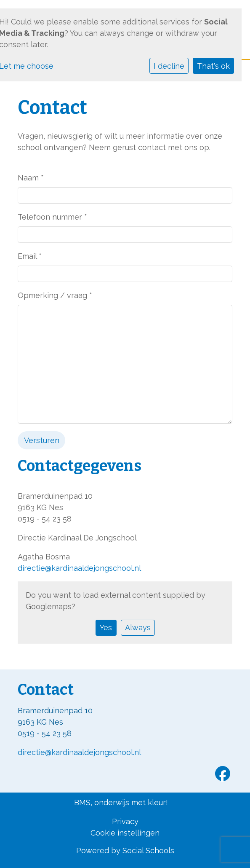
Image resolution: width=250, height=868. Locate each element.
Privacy (125, 821)
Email (30, 256)
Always (138, 627)
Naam (31, 178)
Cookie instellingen (125, 833)
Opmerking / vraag (55, 295)
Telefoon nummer (52, 217)
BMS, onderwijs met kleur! (121, 802)
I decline (169, 66)
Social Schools (148, 851)
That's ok (213, 66)
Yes (106, 627)
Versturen (42, 440)
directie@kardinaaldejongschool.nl (79, 568)
